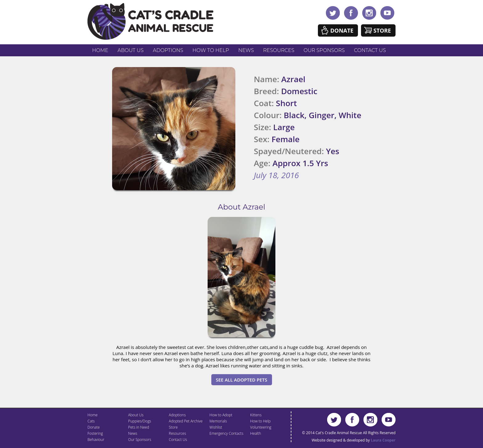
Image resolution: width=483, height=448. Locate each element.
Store (382, 30)
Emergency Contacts (226, 433)
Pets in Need (139, 427)
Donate (342, 30)
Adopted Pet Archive (186, 421)
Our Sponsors (324, 50)
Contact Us (370, 50)
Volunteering (261, 427)
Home (100, 50)
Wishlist (216, 427)
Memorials (218, 421)
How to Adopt (221, 415)
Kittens (256, 415)
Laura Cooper (383, 440)
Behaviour (96, 440)
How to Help (211, 50)
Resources (279, 50)
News (246, 50)
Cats (91, 421)
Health (256, 433)
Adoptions (168, 50)
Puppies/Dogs (140, 421)
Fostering (95, 433)
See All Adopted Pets (242, 380)
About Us (130, 50)
